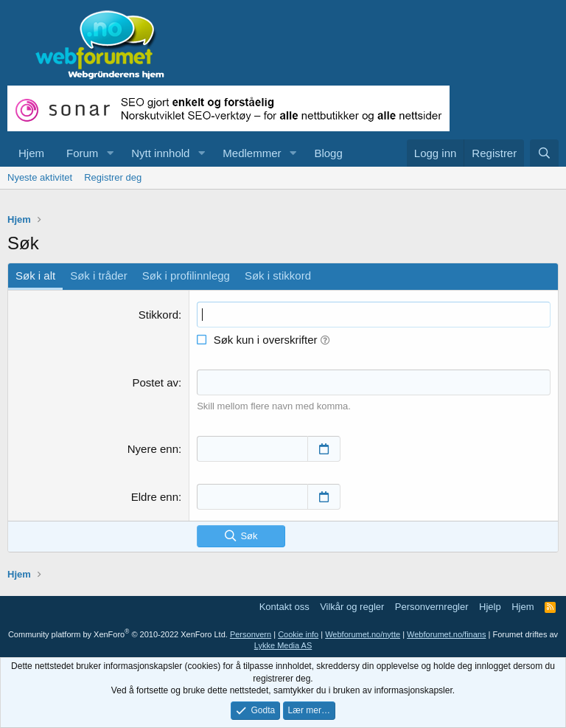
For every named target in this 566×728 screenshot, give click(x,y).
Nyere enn (153, 449)
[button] (110, 153)
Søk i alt (35, 275)
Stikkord (158, 315)
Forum (82, 153)
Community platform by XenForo (118, 634)
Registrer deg (113, 177)
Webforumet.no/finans (446, 634)
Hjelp (490, 607)
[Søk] (544, 153)
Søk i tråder (99, 275)
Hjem (31, 153)
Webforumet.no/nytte (363, 634)
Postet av (155, 382)
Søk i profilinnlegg (186, 275)
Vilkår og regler (352, 607)
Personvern (251, 634)
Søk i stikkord (278, 275)
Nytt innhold (160, 153)
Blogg (328, 153)
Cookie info (298, 634)
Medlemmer (252, 153)
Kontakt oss (284, 607)
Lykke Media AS (283, 645)
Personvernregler (432, 607)
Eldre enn (155, 497)
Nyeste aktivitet (40, 177)
